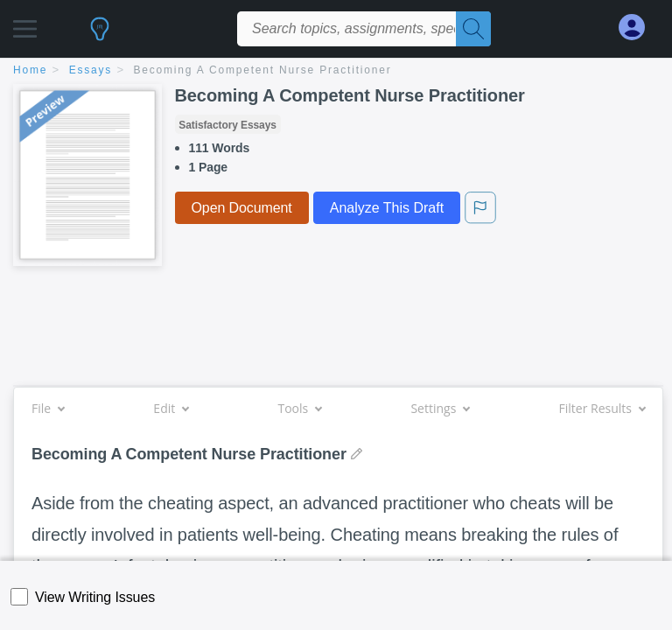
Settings (440, 408)
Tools (299, 408)
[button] (25, 24)
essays (91, 70)
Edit (171, 408)
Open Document (242, 208)
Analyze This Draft (387, 208)
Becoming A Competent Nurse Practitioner (263, 70)
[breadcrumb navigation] (336, 71)
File (48, 408)
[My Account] (639, 28)
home (30, 70)
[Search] (473, 29)
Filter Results (602, 408)
